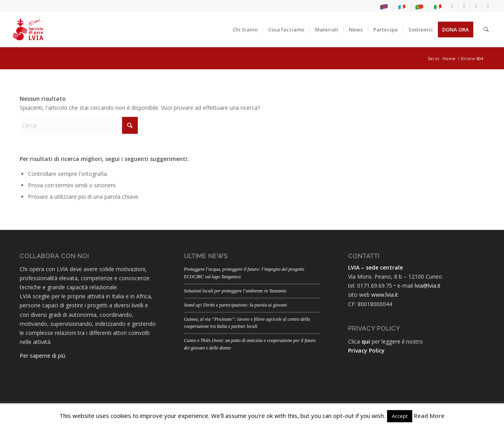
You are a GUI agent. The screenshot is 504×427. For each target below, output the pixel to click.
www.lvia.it (385, 295)
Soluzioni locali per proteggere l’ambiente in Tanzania (235, 291)
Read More (429, 416)
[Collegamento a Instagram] (464, 6)
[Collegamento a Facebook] (452, 6)
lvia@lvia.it (428, 286)
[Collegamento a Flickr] (488, 6)
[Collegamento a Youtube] (476, 6)
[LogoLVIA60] (28, 30)
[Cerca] (486, 30)
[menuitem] (384, 7)
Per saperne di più (43, 356)
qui (366, 341)
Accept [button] (400, 416)
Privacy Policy (366, 350)
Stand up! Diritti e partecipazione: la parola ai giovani (235, 305)
